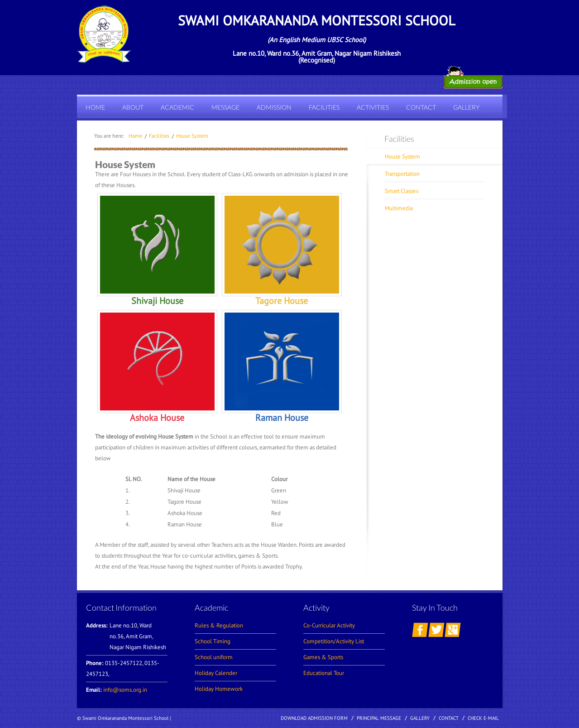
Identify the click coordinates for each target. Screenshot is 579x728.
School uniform (214, 657)
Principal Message (379, 718)
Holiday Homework (219, 689)
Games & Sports (323, 657)
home (135, 136)
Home (95, 107)
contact (449, 718)
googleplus (453, 630)
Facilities (324, 107)
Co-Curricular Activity (329, 625)
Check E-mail (483, 718)
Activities (373, 107)
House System (192, 136)
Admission (274, 107)
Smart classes (402, 191)
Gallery (466, 107)
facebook (420, 630)
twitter (436, 630)
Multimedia (399, 208)
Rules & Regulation (219, 625)
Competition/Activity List (334, 641)
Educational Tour (324, 673)
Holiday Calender (216, 673)
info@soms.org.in (125, 690)
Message (225, 107)
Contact (421, 107)
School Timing (213, 641)
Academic (177, 107)
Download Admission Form (314, 718)
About (133, 107)
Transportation (402, 174)
